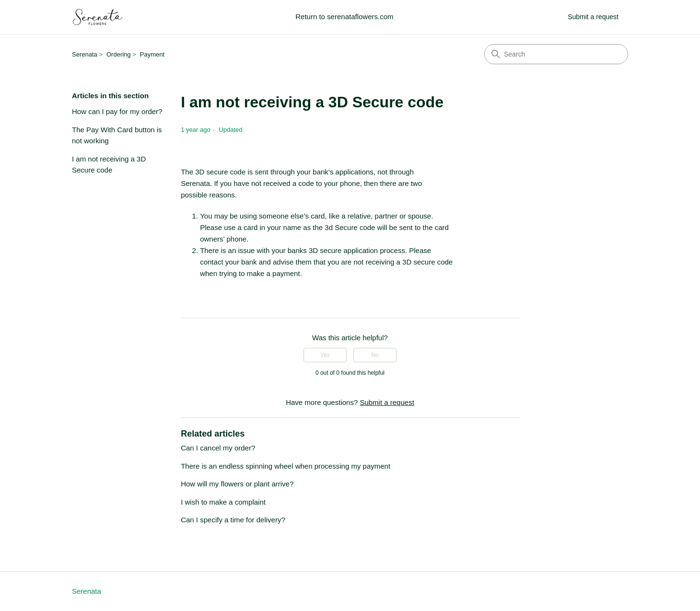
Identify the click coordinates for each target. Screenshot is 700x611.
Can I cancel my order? (218, 448)
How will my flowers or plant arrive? (237, 484)
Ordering (119, 54)
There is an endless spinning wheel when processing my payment (286, 466)
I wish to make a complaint (223, 502)
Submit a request (593, 17)
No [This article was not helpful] (375, 355)
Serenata (85, 54)
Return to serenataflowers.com (344, 17)
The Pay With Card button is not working (117, 135)
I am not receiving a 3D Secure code (109, 164)
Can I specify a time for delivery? (233, 520)
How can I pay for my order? (117, 111)
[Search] (556, 54)
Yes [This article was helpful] (325, 355)
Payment (152, 54)
